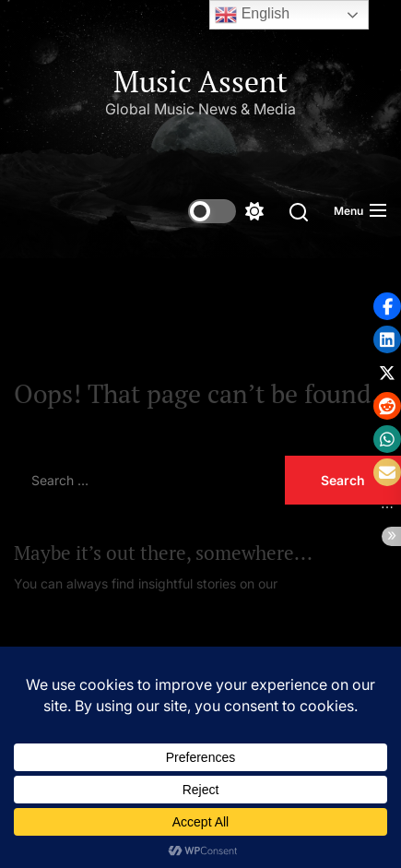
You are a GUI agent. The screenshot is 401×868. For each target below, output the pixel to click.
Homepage (314, 583)
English (252, 15)
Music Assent (200, 81)
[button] (387, 306)
